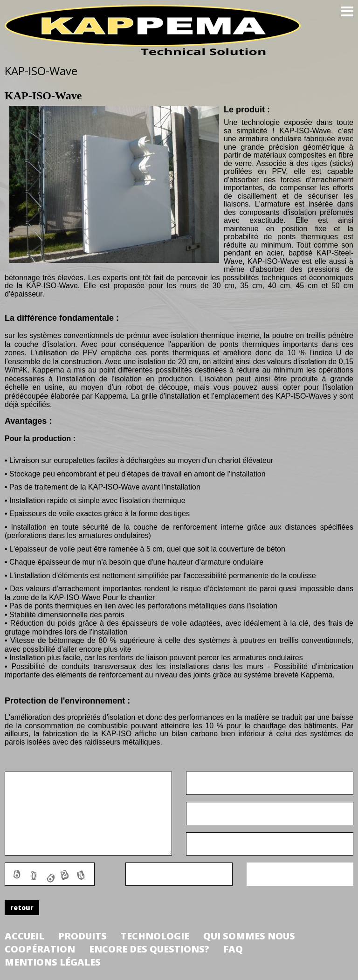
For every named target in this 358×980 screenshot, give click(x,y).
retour (22, 908)
